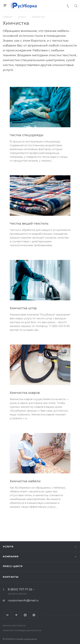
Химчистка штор (23, 308)
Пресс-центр (13, 566)
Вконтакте (7, 615)
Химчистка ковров (25, 393)
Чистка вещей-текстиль (29, 224)
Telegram (16, 615)
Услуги (8, 547)
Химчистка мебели (25, 481)
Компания (11, 556)
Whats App (34, 615)
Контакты (11, 577)
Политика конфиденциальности (22, 631)
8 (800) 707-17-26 (20, 590)
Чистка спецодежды (27, 135)
